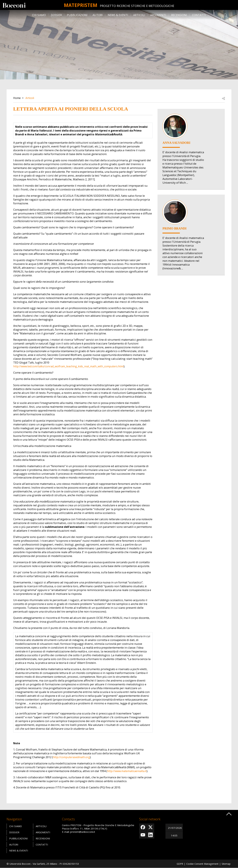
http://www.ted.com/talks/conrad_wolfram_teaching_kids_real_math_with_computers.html (71, 366)
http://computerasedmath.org (72, 757)
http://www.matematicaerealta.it (128, 771)
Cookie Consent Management (201, 864)
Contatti (199, 15)
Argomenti (158, 15)
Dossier (56, 15)
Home (17, 98)
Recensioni (179, 15)
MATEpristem (81, 5)
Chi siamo (39, 15)
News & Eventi (118, 15)
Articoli (139, 15)
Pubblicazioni (77, 15)
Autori (98, 15)
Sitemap (226, 864)
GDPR (178, 864)
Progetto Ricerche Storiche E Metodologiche (139, 6)
